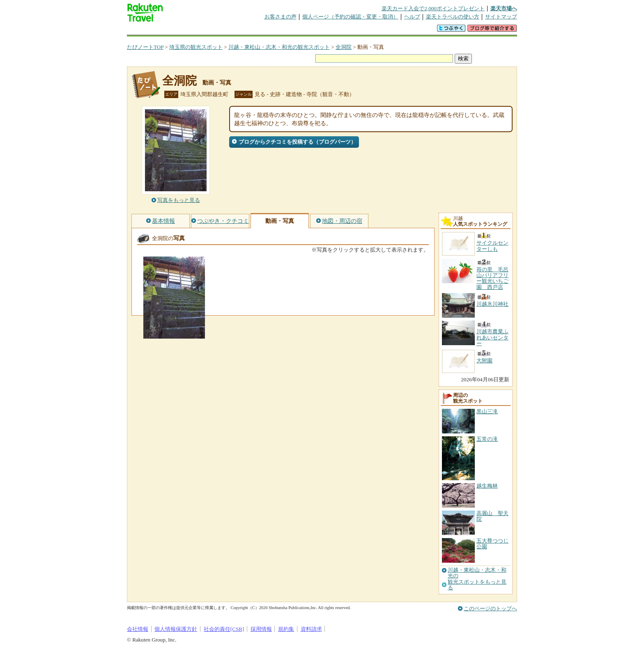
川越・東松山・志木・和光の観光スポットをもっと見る (477, 579)
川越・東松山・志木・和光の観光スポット (279, 47)
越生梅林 (487, 486)
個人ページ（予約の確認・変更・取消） (350, 17)
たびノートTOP (145, 47)
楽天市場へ (504, 8)
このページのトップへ (490, 608)
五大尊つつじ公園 (492, 544)
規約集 (286, 629)
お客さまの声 (281, 17)
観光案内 (324, 31)
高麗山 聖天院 (492, 516)
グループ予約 (290, 31)
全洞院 (344, 47)
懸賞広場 (223, 31)
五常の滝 (487, 439)
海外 (189, 31)
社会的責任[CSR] (224, 629)
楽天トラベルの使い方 (453, 17)
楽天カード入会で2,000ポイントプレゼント (433, 8)
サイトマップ (501, 17)
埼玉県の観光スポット (196, 47)
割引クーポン (257, 31)
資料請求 (311, 629)
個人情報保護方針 (176, 629)
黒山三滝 (487, 411)
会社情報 (138, 629)
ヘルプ (412, 17)
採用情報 (261, 629)
